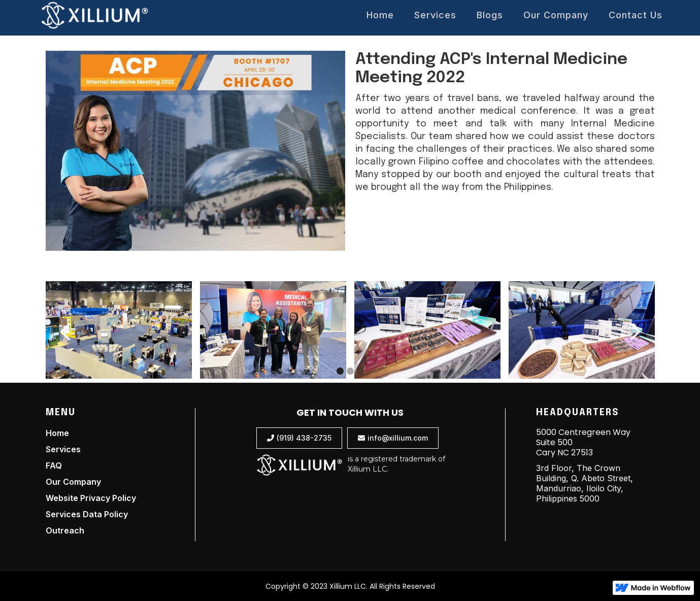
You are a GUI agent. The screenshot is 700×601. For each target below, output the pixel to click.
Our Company (556, 15)
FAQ (54, 465)
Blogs (490, 15)
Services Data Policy (87, 514)
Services (435, 15)
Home (380, 15)
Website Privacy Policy (91, 498)
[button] (66, 332)
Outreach (65, 530)
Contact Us (636, 15)
